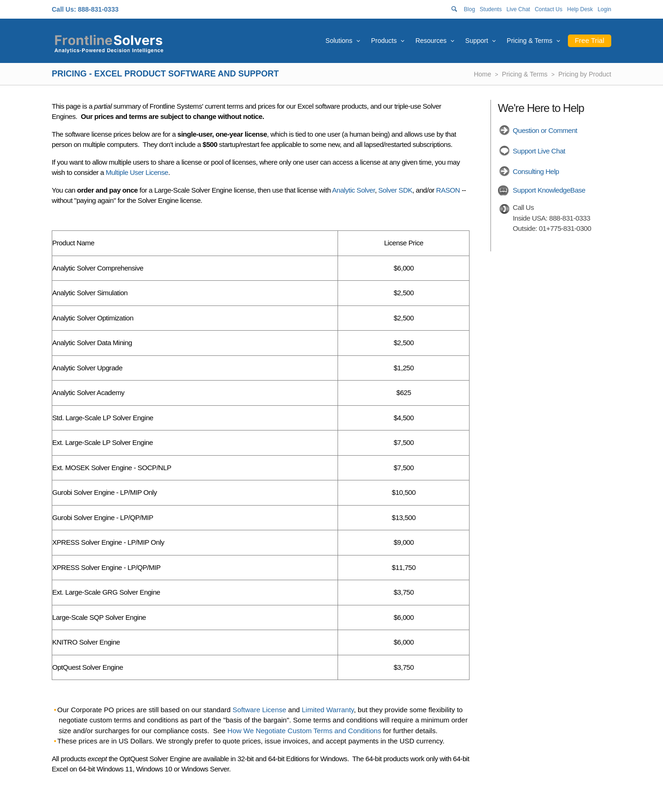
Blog (470, 9)
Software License (259, 710)
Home (482, 74)
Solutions (339, 41)
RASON (448, 190)
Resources (431, 41)
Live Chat (518, 9)
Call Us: (64, 9)
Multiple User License (137, 172)
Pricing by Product (585, 74)
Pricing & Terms (530, 41)
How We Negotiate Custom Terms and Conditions (304, 731)
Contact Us (549, 9)
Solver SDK (395, 190)
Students (491, 9)
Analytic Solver (353, 190)
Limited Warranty (328, 710)
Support (477, 41)
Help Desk (580, 9)
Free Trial (590, 40)
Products (384, 41)
